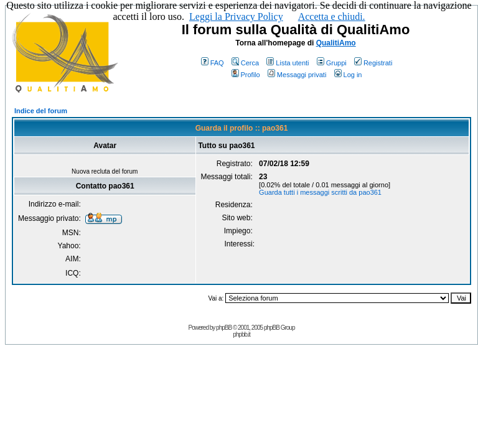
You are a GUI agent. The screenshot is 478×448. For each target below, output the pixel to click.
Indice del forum (41, 111)
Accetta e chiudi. (332, 16)
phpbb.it (241, 334)
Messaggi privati (297, 75)
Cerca (245, 63)
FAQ (213, 63)
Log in (348, 75)
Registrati (373, 63)
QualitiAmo (336, 43)
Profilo (246, 75)
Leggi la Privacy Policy (236, 16)
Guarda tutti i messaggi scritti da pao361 (320, 192)
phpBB (224, 328)
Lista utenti (288, 63)
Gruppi (332, 63)
